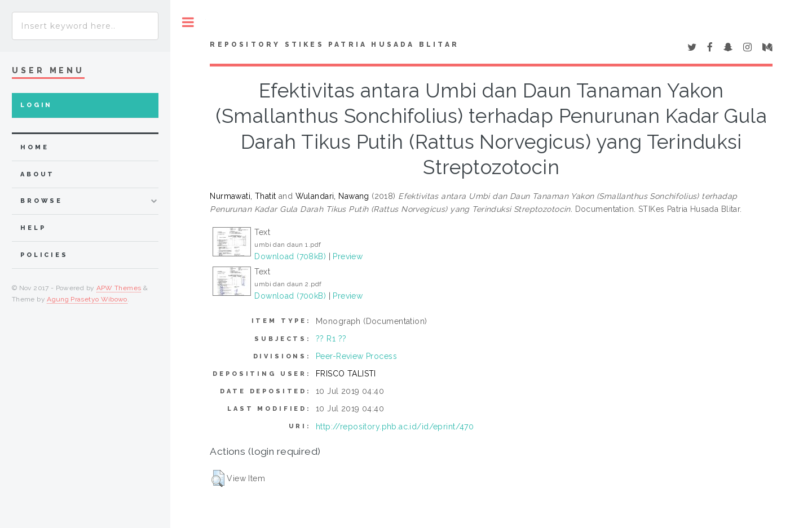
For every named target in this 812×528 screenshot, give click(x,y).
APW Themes (119, 288)
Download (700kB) (290, 296)
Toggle (188, 22)
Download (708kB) (290, 256)
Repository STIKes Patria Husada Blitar (334, 45)
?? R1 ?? (331, 339)
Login (36, 105)
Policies (44, 255)
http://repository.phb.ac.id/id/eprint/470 (395, 427)
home (34, 147)
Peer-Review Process (356, 356)
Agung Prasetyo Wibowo (87, 299)
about (37, 174)
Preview (348, 256)
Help (33, 228)
